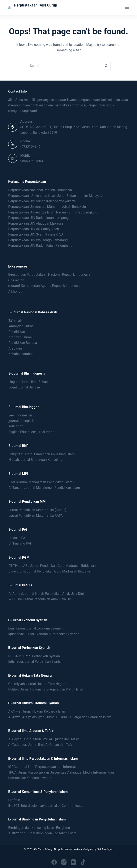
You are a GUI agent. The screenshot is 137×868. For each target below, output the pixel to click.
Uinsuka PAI (17, 538)
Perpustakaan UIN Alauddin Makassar (36, 223)
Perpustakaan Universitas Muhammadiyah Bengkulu (47, 207)
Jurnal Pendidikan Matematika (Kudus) (37, 510)
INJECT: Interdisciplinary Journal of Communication (47, 806)
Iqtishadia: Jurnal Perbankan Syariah (35, 662)
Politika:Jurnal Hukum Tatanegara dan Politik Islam (46, 689)
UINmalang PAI (20, 543)
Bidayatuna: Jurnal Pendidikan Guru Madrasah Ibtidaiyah (50, 571)
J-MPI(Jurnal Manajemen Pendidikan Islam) (41, 482)
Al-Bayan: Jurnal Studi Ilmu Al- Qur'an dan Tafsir (44, 739)
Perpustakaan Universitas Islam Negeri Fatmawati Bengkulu (53, 212)
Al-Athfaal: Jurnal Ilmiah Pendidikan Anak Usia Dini (46, 594)
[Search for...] (64, 66)
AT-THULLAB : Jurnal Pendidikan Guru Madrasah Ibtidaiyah (52, 566)
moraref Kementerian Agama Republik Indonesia (44, 286)
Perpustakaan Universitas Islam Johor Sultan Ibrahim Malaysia (55, 196)
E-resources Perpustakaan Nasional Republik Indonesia (49, 275)
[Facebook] (54, 862)
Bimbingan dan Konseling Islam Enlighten (39, 828)
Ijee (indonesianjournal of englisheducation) (21, 421)
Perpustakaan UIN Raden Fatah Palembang (40, 246)
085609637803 (32, 161)
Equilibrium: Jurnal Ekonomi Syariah (35, 628)
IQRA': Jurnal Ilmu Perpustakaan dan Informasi (43, 767)
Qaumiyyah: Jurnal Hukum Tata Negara (37, 684)
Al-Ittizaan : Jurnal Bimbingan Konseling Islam (42, 833)
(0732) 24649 (30, 147)
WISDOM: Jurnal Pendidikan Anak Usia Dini (40, 599)
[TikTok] (83, 862)
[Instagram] (64, 862)
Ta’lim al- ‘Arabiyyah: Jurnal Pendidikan (21, 326)
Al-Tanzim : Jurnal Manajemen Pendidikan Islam (44, 488)
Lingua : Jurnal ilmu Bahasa (29, 382)
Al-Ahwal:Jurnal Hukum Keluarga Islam (37, 711)
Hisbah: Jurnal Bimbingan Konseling (35, 460)
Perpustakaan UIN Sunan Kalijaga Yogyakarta (42, 201)
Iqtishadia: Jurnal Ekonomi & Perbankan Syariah (44, 634)
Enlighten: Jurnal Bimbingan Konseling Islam (42, 454)
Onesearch (16, 280)
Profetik (14, 800)
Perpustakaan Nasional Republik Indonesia (40, 190)
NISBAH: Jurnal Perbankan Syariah (34, 656)
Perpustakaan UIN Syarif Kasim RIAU (36, 234)
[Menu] (127, 7)
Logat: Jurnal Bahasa (24, 387)
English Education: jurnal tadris (31, 432)
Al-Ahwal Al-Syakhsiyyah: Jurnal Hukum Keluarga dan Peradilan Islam (60, 717)
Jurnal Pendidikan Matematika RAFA (36, 516)
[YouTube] (73, 862)
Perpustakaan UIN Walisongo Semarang (38, 240)
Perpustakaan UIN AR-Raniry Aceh (34, 229)
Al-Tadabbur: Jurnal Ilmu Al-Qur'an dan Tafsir (41, 745)
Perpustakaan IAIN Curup (36, 5)
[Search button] (106, 66)
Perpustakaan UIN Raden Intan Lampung (38, 218)
